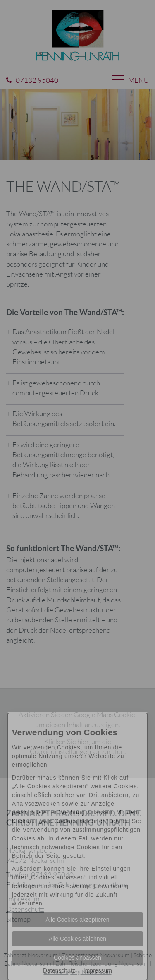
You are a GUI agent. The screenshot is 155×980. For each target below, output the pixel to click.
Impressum (98, 970)
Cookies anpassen (77, 958)
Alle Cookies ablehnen (77, 939)
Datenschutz (59, 970)
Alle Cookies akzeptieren (77, 920)
